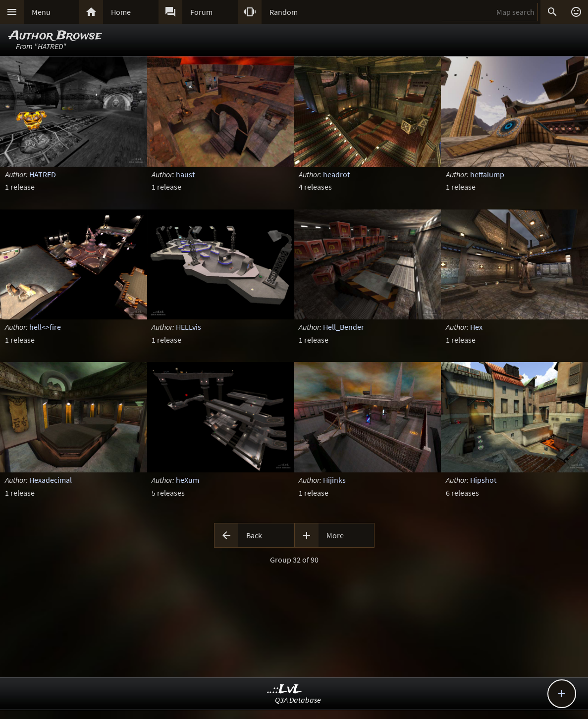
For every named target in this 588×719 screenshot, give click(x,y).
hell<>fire (45, 327)
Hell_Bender (344, 327)
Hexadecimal (51, 480)
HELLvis (188, 327)
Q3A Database (298, 700)
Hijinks (334, 480)
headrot (336, 174)
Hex (476, 327)
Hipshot (483, 480)
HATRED (43, 174)
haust (185, 174)
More (335, 535)
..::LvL (285, 690)
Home (121, 12)
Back (254, 535)
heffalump (487, 174)
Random (284, 12)
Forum (201, 12)
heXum (187, 480)
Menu (41, 12)
